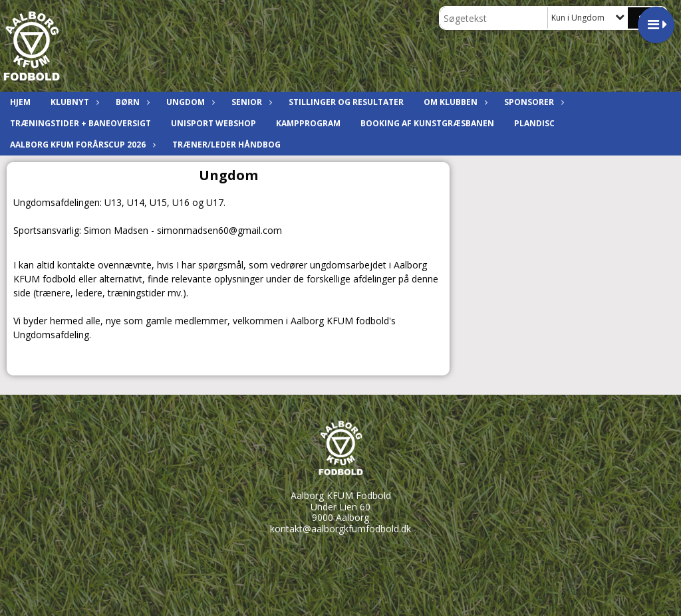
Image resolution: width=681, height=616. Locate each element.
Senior (250, 102)
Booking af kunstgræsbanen (427, 123)
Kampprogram (308, 123)
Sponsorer (532, 102)
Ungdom (189, 102)
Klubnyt (73, 102)
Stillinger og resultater (346, 102)
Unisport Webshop (213, 123)
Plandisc (534, 123)
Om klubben (454, 102)
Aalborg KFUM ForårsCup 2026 (81, 145)
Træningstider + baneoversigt (80, 123)
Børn (131, 102)
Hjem (20, 102)
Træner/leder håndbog (226, 145)
